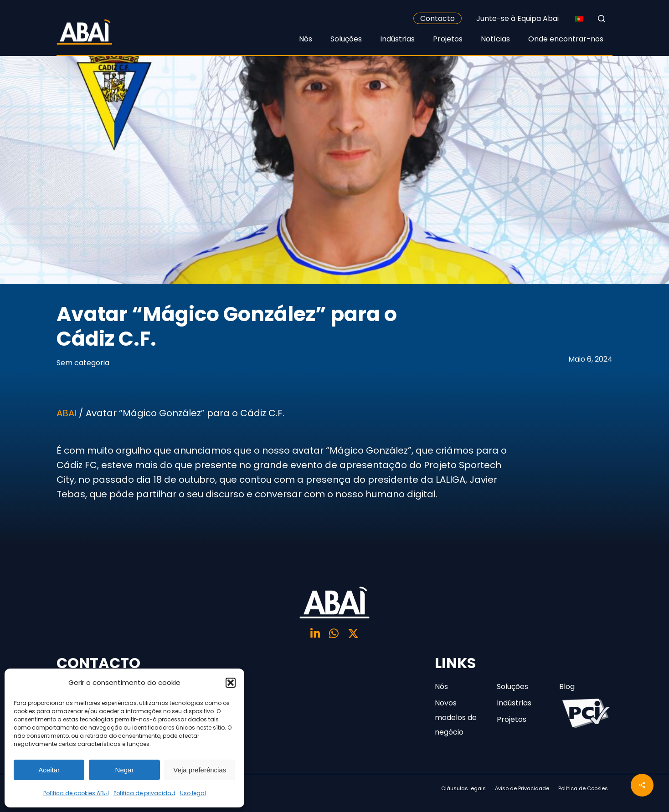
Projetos (512, 719)
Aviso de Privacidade (522, 788)
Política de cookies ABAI (76, 793)
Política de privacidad (144, 793)
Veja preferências (200, 770)
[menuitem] (579, 19)
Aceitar (49, 770)
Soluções (512, 687)
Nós (441, 687)
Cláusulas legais (463, 788)
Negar (125, 770)
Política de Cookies (583, 788)
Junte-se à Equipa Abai (517, 18)
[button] (231, 683)
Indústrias (514, 703)
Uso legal (193, 793)
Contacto (437, 18)
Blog (567, 687)
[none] (579, 19)
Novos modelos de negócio (456, 718)
